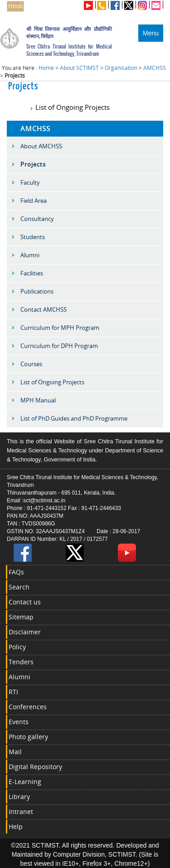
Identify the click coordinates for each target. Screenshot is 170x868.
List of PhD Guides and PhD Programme (74, 418)
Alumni (30, 255)
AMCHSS (155, 68)
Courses (31, 364)
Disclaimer (25, 632)
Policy (17, 647)
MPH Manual (38, 400)
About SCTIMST (79, 68)
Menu (151, 33)
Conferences (28, 707)
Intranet (21, 812)
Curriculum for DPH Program (59, 346)
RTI (13, 692)
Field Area (34, 201)
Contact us (25, 602)
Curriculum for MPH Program (60, 328)
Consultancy (37, 219)
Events (19, 722)
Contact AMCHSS (44, 309)
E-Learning (25, 782)
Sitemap (21, 617)
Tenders (21, 662)
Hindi (15, 6)
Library (19, 797)
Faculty (30, 182)
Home (46, 68)
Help (16, 826)
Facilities (32, 273)
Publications (37, 291)
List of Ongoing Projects (70, 107)
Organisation (121, 68)
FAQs (16, 572)
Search (19, 587)
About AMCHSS (41, 146)
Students (33, 237)
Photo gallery (28, 737)
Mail (15, 752)
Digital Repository (35, 767)
